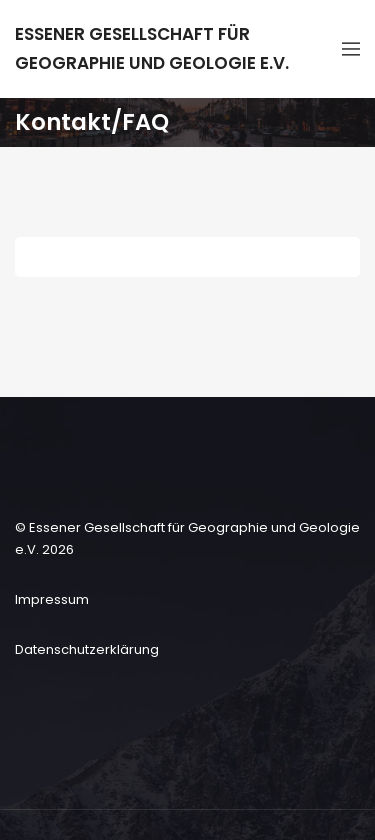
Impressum (52, 599)
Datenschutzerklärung (87, 649)
